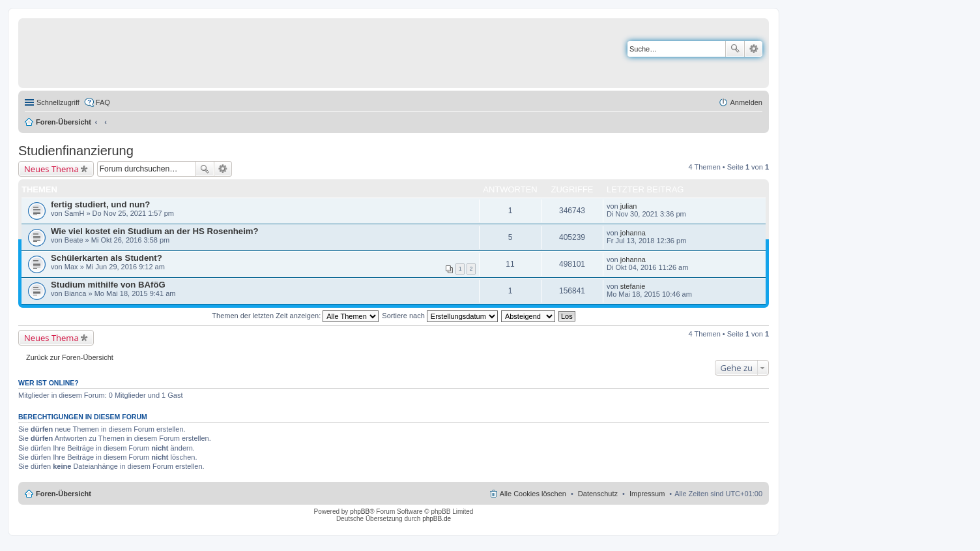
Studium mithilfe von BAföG (108, 285)
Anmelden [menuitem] (746, 102)
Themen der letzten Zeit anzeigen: (295, 316)
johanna (633, 233)
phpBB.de (437, 519)
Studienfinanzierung (76, 151)
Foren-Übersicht (64, 122)
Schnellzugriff (58, 102)
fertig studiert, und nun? (100, 204)
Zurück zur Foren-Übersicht (70, 357)
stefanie (633, 286)
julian (629, 206)
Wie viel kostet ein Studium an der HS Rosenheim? (155, 231)
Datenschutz (598, 494)
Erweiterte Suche (754, 49)
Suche (735, 49)
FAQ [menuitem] (103, 102)
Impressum (647, 494)
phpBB (360, 512)
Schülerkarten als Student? (107, 258)
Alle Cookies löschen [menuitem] (533, 494)
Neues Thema (51, 169)
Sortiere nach (440, 316)
